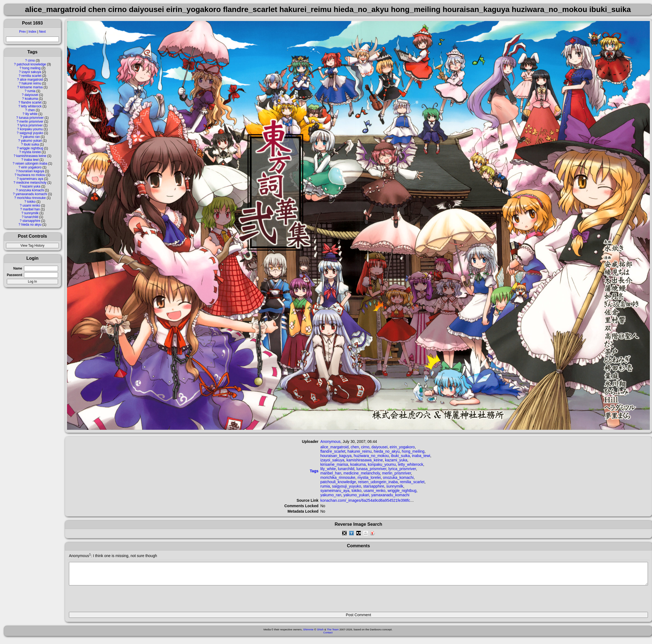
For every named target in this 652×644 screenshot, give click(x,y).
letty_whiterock (411, 464)
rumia (31, 91)
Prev (22, 32)
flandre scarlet (31, 102)
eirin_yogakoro (402, 447)
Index (32, 32)
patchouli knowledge (31, 64)
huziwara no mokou (31, 175)
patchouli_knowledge (338, 482)
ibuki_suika (400, 456)
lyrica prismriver (31, 125)
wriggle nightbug (31, 148)
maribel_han (331, 473)
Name (18, 268)
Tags (314, 471)
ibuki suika (31, 144)
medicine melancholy (31, 183)
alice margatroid (31, 80)
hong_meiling (413, 451)
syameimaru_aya (335, 491)
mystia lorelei (31, 152)
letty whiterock (31, 106)
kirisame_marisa (334, 464)
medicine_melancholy (362, 473)
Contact (328, 637)
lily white (31, 114)
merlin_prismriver (397, 473)
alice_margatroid (335, 447)
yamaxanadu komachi (31, 194)
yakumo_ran (331, 495)
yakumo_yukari (356, 495)
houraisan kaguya (31, 171)
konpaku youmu (31, 129)
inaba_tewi (421, 456)
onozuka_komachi (398, 477)
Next (42, 32)
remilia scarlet (31, 76)
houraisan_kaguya (336, 456)
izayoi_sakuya (332, 460)
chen (31, 110)
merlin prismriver (31, 122)
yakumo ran (31, 137)
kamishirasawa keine (31, 156)
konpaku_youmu (382, 464)
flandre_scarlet (333, 451)
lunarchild (31, 217)
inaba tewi (31, 160)
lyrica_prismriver (402, 469)
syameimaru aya (31, 179)
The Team (333, 634)
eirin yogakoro (31, 167)
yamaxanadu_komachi (390, 495)
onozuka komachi (31, 190)
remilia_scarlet (412, 482)
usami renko (31, 205)
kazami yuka (31, 186)
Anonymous (330, 442)
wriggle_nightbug (402, 491)
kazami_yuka (396, 460)
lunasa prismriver (31, 118)
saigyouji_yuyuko (347, 486)
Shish (320, 634)
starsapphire (31, 221)
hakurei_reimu (360, 451)
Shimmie (308, 634)
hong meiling (31, 68)
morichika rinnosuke (31, 198)
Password (14, 275)
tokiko (31, 202)
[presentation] (110, 601)
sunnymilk (31, 213)
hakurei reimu (31, 83)
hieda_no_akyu (387, 451)
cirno (31, 61)
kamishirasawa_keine (365, 460)
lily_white (328, 469)
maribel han (31, 209)
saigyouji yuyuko (31, 133)
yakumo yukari (31, 141)
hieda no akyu (31, 225)
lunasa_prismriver (371, 469)
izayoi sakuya (31, 72)
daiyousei (31, 95)
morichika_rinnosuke (338, 477)
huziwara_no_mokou (371, 456)
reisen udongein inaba (31, 164)
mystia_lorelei (369, 477)
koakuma (31, 99)
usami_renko (375, 491)
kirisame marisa (31, 87)
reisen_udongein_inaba (378, 482)
